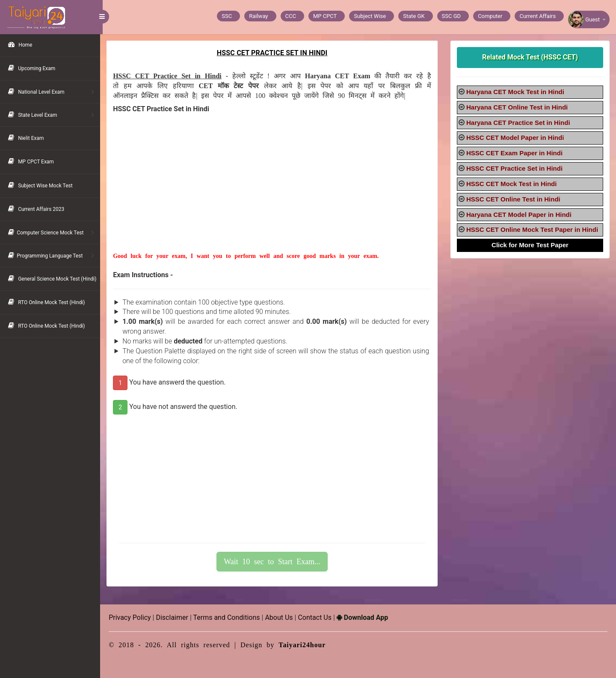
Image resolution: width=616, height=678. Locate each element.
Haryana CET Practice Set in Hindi (519, 123)
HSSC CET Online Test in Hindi (514, 199)
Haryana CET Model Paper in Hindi (520, 215)
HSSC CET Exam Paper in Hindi (515, 153)
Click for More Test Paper (530, 245)
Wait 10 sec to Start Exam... (274, 562)
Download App (365, 617)
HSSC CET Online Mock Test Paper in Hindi (533, 229)
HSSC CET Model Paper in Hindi (516, 138)
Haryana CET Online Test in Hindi (518, 107)
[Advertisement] (274, 192)
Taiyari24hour (305, 645)
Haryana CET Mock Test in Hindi (516, 92)
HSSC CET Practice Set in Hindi (515, 168)
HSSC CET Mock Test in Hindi (512, 184)
